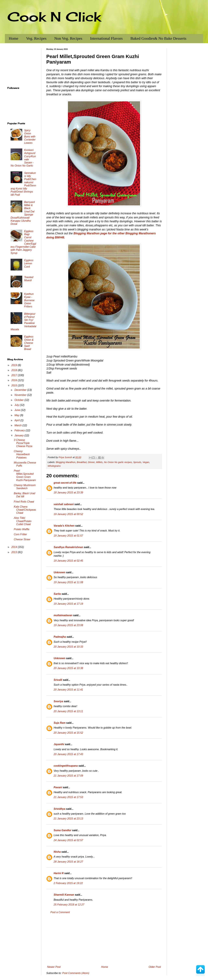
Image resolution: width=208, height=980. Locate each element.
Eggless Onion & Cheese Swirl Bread (29, 343)
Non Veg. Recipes (68, 38)
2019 (15, 365)
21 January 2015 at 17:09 (68, 776)
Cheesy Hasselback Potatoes (22, 454)
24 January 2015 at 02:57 (68, 840)
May (17, 415)
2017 (15, 375)
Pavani (58, 787)
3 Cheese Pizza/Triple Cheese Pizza (23, 443)
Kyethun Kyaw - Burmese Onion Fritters (29, 300)
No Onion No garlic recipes (118, 462)
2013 (15, 552)
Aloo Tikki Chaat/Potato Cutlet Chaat (23, 521)
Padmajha (60, 637)
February (20, 430)
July (17, 405)
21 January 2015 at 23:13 (68, 819)
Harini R (59, 873)
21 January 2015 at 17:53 (68, 797)
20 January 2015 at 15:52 (68, 733)
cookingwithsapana (66, 766)
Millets (99, 462)
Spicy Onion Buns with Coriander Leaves (30, 137)
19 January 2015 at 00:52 (68, 514)
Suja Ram (60, 723)
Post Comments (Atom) (76, 973)
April (17, 420)
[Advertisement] (104, 940)
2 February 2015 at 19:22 (68, 883)
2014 (15, 547)
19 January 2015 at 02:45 (68, 561)
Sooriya (58, 701)
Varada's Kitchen (64, 526)
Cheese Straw (22, 539)
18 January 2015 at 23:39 (68, 493)
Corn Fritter (20, 534)
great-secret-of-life (65, 483)
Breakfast (82, 462)
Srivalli (58, 680)
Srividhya (59, 809)
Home (14, 38)
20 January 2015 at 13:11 (68, 711)
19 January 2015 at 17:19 (68, 604)
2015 (15, 386)
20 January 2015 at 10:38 (68, 668)
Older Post (155, 967)
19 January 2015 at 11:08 (68, 582)
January (19, 435)
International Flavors (106, 38)
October (19, 400)
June (18, 410)
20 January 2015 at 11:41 (68, 690)
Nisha (57, 852)
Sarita (57, 594)
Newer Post (54, 967)
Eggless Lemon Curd (29, 263)
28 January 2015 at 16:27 (68, 862)
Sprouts (137, 462)
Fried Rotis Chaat (24, 502)
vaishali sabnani (64, 504)
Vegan (146, 462)
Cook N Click (54, 17)
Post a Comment (60, 912)
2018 (15, 370)
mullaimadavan (63, 615)
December (21, 390)
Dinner (91, 462)
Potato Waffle (22, 529)
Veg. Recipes (36, 38)
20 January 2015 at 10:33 (68, 647)
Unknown (59, 572)
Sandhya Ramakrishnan (68, 547)
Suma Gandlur (62, 830)
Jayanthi (59, 744)
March (18, 425)
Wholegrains (54, 466)
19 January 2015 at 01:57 (68, 536)
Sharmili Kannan (64, 895)
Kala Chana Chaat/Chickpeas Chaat (25, 510)
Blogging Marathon (66, 462)
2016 (15, 380)
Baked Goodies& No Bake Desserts (158, 38)
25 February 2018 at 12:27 (69, 905)
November (21, 395)
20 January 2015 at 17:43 (68, 754)
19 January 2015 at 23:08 (68, 625)
